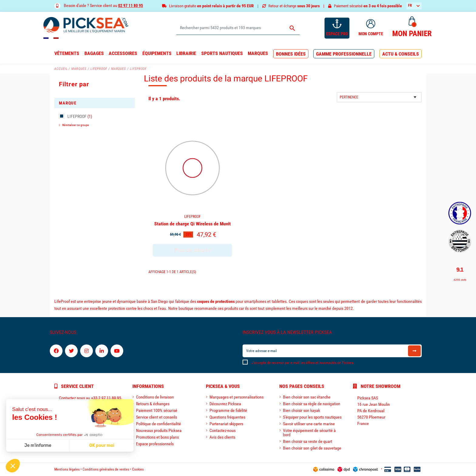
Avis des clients (222, 437)
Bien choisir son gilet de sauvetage (312, 448)
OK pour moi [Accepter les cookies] (53, 445)
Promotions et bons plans (157, 437)
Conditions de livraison (155, 397)
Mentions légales (67, 469)
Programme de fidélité (228, 410)
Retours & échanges (153, 404)
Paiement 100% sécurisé (157, 410)
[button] (291, 54)
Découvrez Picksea (225, 404)
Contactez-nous (223, 430)
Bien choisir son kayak (301, 410)
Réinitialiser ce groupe (75, 125)
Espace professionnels (155, 444)
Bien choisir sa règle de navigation (312, 404)
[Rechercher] (238, 28)
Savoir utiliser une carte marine (309, 424)
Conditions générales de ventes (106, 469)
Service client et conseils (156, 417)
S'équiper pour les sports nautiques (312, 417)
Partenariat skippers (226, 424)
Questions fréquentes (227, 417)
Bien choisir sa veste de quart (308, 441)
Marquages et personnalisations (236, 397)
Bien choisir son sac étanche (307, 397)
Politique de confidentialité (158, 424)
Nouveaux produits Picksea (159, 430)
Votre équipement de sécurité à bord (309, 433)
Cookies (138, 469)
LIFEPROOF (80, 116)
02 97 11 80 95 (131, 5)
